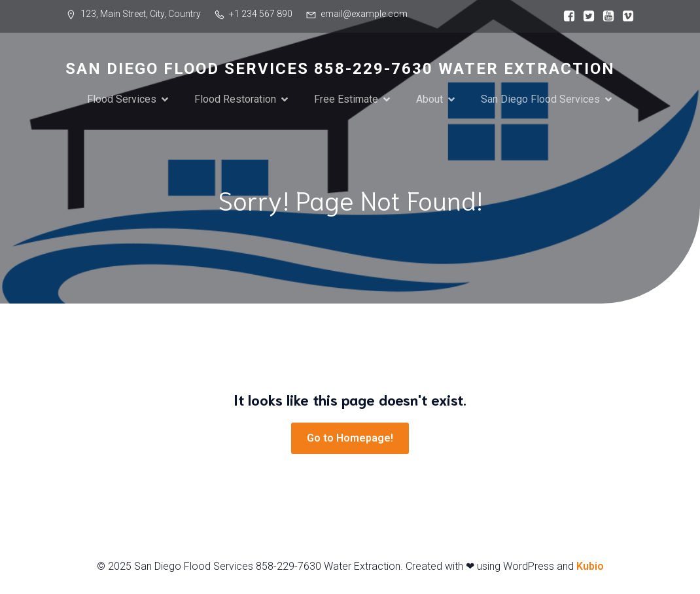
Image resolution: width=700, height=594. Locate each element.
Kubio (590, 566)
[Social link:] (566, 16)
